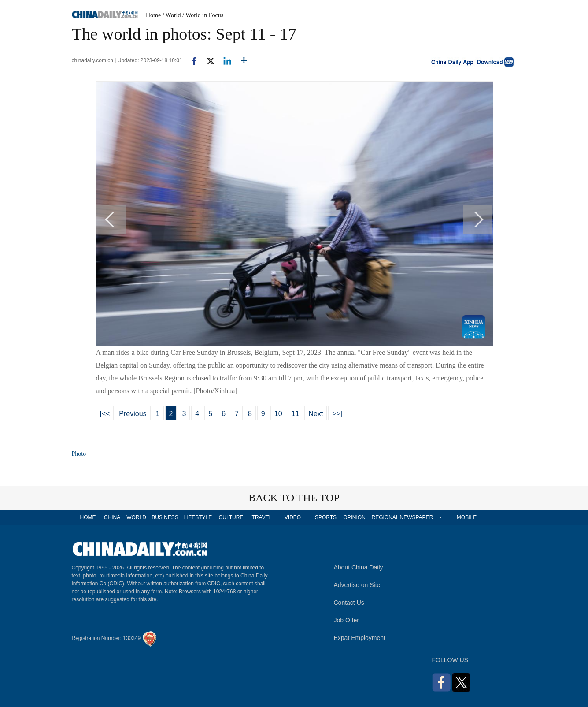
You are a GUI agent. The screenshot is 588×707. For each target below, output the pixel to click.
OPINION (354, 517)
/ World (172, 15)
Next (316, 414)
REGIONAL (385, 517)
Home (153, 15)
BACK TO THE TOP (294, 498)
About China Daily (359, 567)
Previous (133, 414)
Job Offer (346, 620)
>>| (337, 414)
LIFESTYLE (198, 517)
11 (296, 414)
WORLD (136, 517)
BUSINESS (165, 517)
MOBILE (467, 517)
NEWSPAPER (416, 517)
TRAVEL (262, 517)
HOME (88, 517)
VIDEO (293, 517)
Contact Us (349, 603)
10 (278, 414)
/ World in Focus (203, 15)
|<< (105, 414)
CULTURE (231, 517)
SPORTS (326, 517)
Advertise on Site (357, 585)
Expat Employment (360, 638)
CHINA (112, 517)
